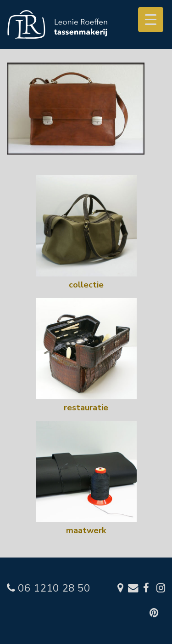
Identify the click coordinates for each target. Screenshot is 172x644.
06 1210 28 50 (49, 588)
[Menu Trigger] (151, 20)
